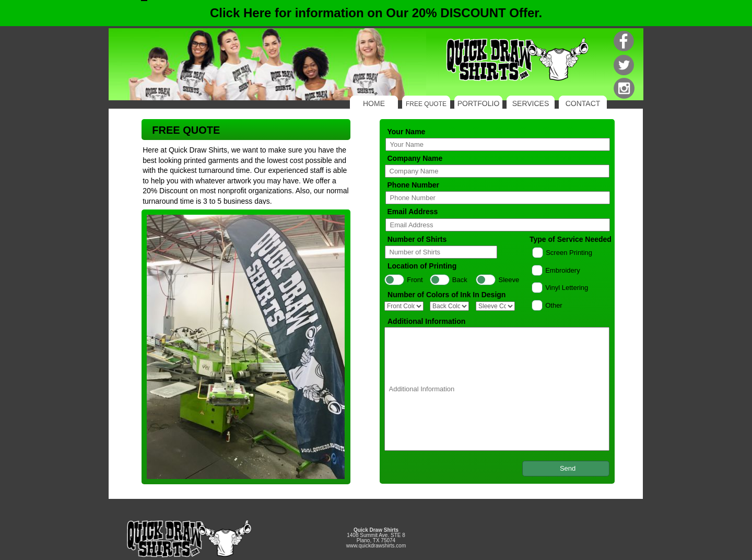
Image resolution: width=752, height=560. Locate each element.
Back (460, 280)
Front (415, 280)
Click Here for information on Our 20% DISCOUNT (376, 13)
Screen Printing (569, 253)
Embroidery (562, 270)
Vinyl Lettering (567, 288)
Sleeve (509, 280)
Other (554, 305)
